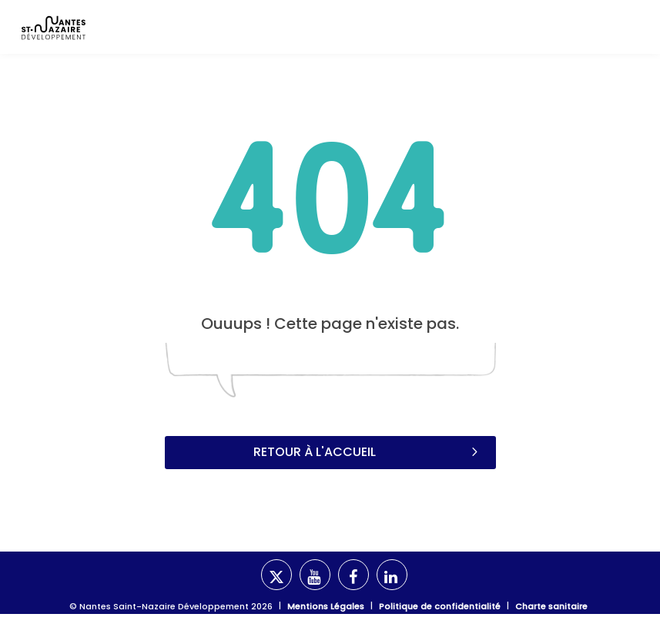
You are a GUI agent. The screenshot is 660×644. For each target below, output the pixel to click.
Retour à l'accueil (367, 451)
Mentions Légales (326, 606)
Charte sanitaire (551, 606)
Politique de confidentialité (440, 606)
